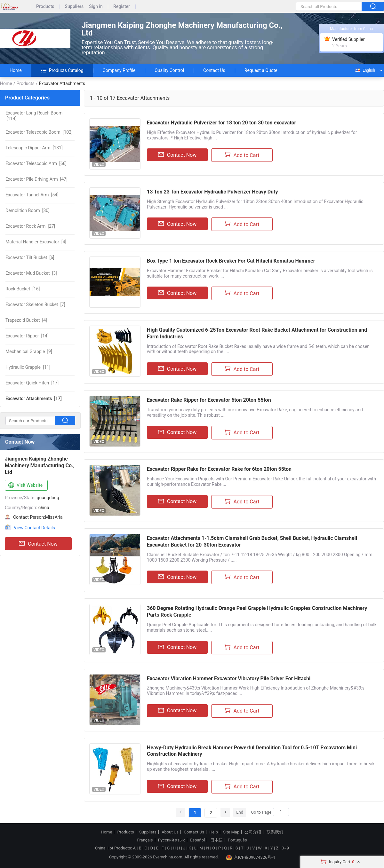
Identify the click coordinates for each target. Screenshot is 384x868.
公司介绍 (253, 832)
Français (145, 840)
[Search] (281, 812)
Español (197, 840)
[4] (36, 242)
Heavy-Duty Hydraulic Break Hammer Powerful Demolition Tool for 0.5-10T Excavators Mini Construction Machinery (252, 751)
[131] (34, 148)
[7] (35, 304)
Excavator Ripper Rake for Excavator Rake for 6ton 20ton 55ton (219, 469)
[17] (32, 383)
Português (237, 840)
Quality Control (169, 70)
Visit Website (25, 485)
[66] (36, 163)
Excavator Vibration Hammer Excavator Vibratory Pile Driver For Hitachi (229, 679)
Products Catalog (62, 70)
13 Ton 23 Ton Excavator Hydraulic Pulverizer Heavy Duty (212, 192)
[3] (31, 273)
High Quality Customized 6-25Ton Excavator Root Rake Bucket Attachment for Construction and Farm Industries (257, 333)
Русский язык (172, 840)
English (365, 70)
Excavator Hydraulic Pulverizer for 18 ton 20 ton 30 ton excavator (221, 123)
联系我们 (275, 832)
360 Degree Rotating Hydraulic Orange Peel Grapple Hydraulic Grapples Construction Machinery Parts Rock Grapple (257, 612)
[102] (39, 132)
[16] (23, 289)
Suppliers (74, 7)
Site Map (231, 832)
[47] (36, 179)
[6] (30, 257)
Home (16, 70)
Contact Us (214, 70)
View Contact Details (34, 528)
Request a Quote (261, 70)
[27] (30, 226)
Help (214, 832)
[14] (27, 336)
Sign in (96, 7)
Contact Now (38, 544)
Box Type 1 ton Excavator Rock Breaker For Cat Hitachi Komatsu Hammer (231, 261)
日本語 (216, 840)
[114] (34, 116)
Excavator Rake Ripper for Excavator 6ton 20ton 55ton (209, 400)
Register (122, 7)
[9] (29, 351)
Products (45, 7)
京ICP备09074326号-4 (251, 857)
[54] (32, 195)
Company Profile (119, 70)
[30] (28, 210)
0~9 (285, 848)
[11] (28, 367)
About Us (170, 832)
